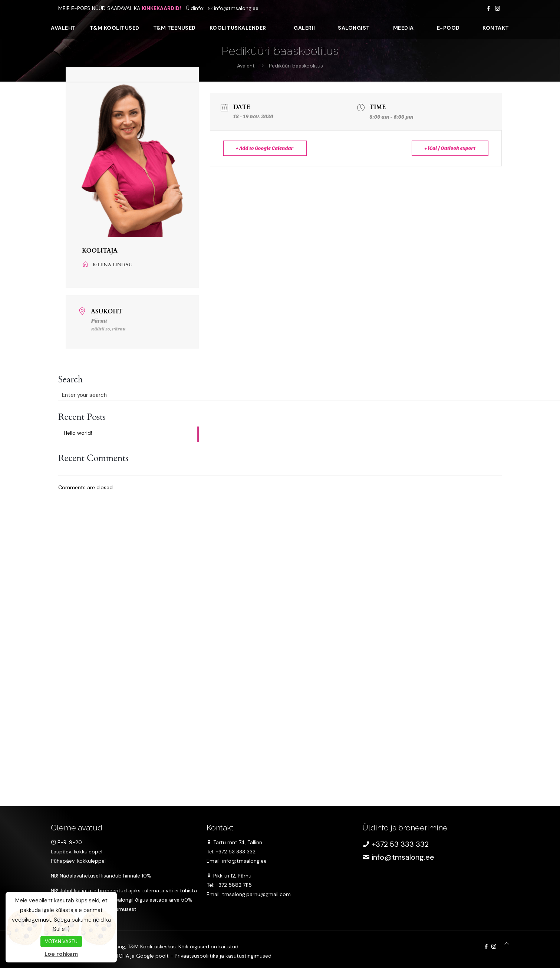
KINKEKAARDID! (161, 8)
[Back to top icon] (507, 943)
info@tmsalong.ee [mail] (236, 8)
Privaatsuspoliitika (197, 956)
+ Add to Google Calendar (265, 148)
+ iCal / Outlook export (450, 148)
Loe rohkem (61, 954)
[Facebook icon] (488, 9)
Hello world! (78, 433)
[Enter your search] (129, 395)
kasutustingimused (248, 956)
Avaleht (246, 66)
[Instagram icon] (498, 9)
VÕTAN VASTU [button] (61, 941)
